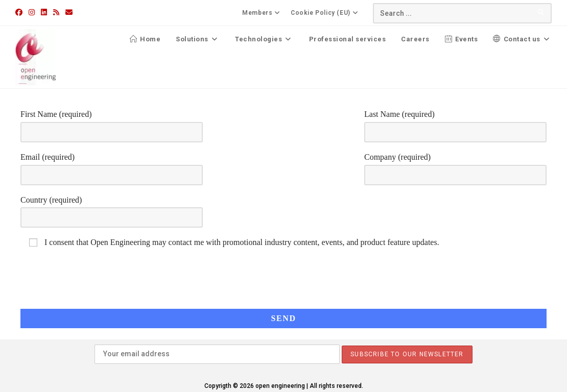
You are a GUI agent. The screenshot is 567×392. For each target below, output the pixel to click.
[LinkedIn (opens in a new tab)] (44, 12)
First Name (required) (112, 122)
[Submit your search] (541, 12)
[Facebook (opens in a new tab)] (20, 12)
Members (263, 13)
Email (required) (112, 165)
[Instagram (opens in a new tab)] (32, 12)
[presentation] (505, 267)
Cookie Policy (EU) (326, 13)
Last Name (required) (455, 122)
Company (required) (455, 165)
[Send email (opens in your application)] (69, 12)
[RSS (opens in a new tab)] (56, 12)
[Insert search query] (462, 13)
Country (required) (112, 208)
